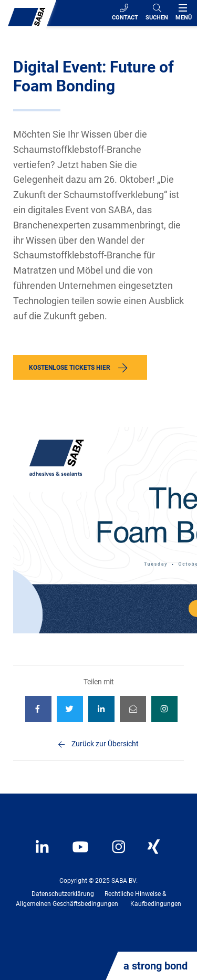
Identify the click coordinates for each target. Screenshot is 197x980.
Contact (125, 12)
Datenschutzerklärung (63, 894)
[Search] (157, 13)
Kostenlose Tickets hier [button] (70, 368)
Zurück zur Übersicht (105, 744)
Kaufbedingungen (156, 904)
